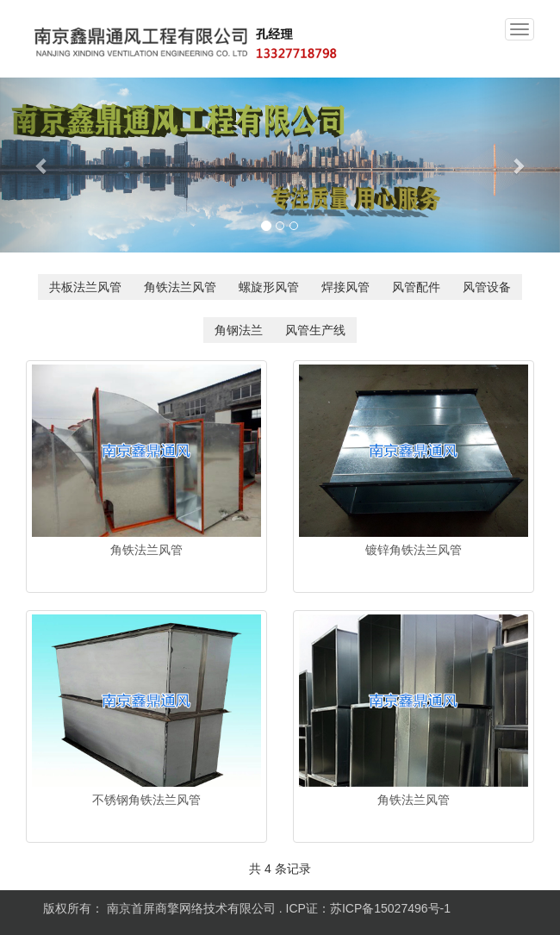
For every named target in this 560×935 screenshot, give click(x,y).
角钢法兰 (239, 330)
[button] (42, 165)
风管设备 (487, 287)
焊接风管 (345, 287)
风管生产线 (315, 330)
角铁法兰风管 (180, 287)
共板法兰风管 (85, 287)
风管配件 (416, 287)
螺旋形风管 (269, 287)
